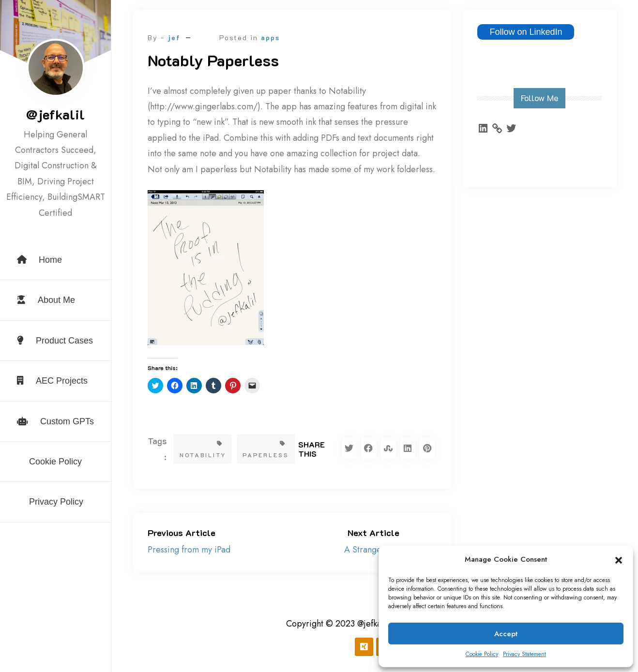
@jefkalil (55, 114)
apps (270, 37)
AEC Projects (52, 381)
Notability (203, 450)
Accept (506, 634)
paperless (266, 450)
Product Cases (55, 341)
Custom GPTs (55, 421)
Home (39, 260)
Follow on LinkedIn (526, 32)
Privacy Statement (524, 654)
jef (174, 37)
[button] (619, 560)
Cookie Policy (482, 654)
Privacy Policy (56, 502)
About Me (46, 300)
